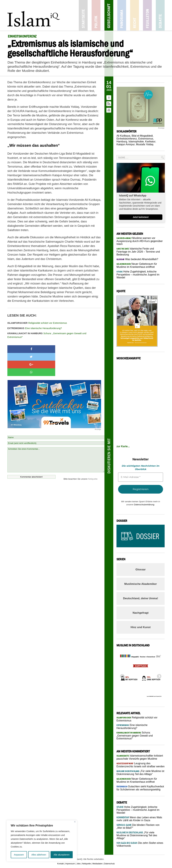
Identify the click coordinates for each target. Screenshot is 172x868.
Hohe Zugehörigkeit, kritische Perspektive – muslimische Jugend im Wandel (138, 275)
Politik (96, 15)
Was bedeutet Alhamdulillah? (137, 259)
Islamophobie (136, 142)
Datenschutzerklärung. (144, 505)
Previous (121, 675)
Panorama (122, 15)
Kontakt (61, 864)
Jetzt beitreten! (141, 217)
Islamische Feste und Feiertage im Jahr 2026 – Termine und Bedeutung (138, 252)
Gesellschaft (109, 15)
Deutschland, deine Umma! (141, 598)
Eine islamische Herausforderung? (35, 328)
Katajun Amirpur (126, 144)
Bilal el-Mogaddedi (142, 136)
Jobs (78, 864)
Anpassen (19, 855)
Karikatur (150, 142)
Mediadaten (97, 864)
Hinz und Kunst (141, 627)
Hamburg (122, 142)
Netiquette (93, 456)
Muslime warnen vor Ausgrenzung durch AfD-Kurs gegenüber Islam (140, 241)
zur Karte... (123, 446)
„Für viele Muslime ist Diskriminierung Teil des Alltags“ (137, 835)
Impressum (70, 864)
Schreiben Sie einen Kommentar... (56, 437)
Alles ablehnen (39, 855)
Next (158, 675)
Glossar (140, 569)
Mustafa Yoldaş (145, 144)
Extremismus (146, 139)
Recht (135, 15)
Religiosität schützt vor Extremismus (37, 323)
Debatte (160, 15)
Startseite (83, 15)
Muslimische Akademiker (141, 584)
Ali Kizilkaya (123, 136)
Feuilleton (147, 15)
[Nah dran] (75, 822)
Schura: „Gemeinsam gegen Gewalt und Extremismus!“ (47, 335)
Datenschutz (110, 864)
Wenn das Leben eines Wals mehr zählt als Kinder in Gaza (139, 819)
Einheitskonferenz (127, 139)
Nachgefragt (140, 613)
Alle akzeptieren (62, 855)
